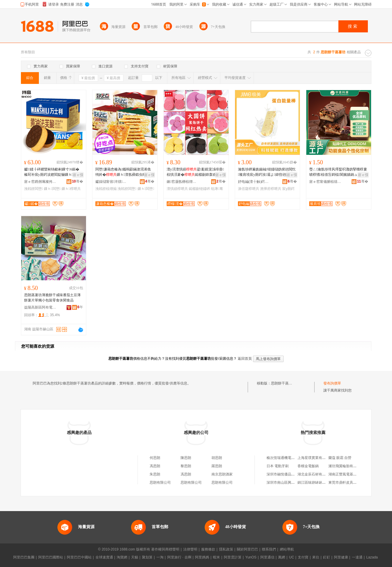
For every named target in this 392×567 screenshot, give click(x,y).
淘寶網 (122, 557)
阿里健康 (341, 557)
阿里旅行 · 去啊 (179, 557)
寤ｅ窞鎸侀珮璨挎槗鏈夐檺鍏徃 (40, 182)
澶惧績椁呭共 (177, 189)
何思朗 (155, 458)
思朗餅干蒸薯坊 (283, 383)
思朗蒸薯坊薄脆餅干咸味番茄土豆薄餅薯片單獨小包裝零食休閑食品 (52, 298)
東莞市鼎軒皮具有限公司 (348, 483)
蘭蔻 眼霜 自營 (340, 458)
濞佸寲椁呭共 (249, 189)
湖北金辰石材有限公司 (315, 474)
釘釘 (327, 557)
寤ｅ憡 (78, 175)
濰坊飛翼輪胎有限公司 (346, 466)
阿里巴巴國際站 (51, 557)
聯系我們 (269, 549)
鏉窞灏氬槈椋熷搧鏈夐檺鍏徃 (183, 182)
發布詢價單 (332, 383)
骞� (77, 181)
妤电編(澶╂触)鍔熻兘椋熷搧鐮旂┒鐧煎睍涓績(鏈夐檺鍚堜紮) (254, 182)
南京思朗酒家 (222, 474)
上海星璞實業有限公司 (315, 458)
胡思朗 (217, 458)
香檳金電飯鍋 (308, 466)
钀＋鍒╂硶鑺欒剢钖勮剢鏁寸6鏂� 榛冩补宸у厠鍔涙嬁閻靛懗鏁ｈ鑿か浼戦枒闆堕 (53, 172)
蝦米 (216, 557)
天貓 (135, 557)
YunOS (251, 557)
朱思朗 (155, 474)
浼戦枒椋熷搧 (106, 189)
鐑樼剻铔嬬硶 (199, 189)
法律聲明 (190, 549)
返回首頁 (245, 359)
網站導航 (287, 549)
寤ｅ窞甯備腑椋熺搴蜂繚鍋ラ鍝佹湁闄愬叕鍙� (325, 182)
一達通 (357, 557)
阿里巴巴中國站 (79, 557)
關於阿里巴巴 (247, 549)
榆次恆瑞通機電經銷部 (284, 458)
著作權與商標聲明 (165, 549)
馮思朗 (155, 466)
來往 (316, 557)
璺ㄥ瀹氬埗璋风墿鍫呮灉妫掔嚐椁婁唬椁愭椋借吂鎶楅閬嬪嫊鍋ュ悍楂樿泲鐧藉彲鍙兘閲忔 (338, 172)
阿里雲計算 (233, 557)
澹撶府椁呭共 (271, 189)
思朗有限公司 (160, 483)
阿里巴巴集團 (24, 557)
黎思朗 (186, 466)
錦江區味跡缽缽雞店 (313, 483)
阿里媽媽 (202, 557)
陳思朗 (186, 458)
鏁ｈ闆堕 (52, 189)
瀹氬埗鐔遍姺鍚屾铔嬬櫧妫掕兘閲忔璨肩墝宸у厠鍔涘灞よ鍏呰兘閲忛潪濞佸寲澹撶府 (267, 172)
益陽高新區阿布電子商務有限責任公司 (40, 307)
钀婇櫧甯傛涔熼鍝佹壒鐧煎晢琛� (112, 182)
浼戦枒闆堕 (34, 189)
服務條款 (208, 549)
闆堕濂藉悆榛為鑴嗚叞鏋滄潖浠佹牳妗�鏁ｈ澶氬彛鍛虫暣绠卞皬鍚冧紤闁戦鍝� (124, 172)
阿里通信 (267, 557)
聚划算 (147, 557)
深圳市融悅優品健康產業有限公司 (293, 474)
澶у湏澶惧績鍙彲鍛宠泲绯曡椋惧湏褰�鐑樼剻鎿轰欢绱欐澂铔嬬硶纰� (195, 172)
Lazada (372, 557)
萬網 (282, 557)
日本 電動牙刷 (278, 466)
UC (291, 557)
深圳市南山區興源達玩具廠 (288, 483)
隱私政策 (226, 549)
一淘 (160, 557)
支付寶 (303, 557)
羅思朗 (217, 466)
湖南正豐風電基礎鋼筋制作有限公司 (357, 474)
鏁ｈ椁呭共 (71, 189)
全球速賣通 (104, 557)
